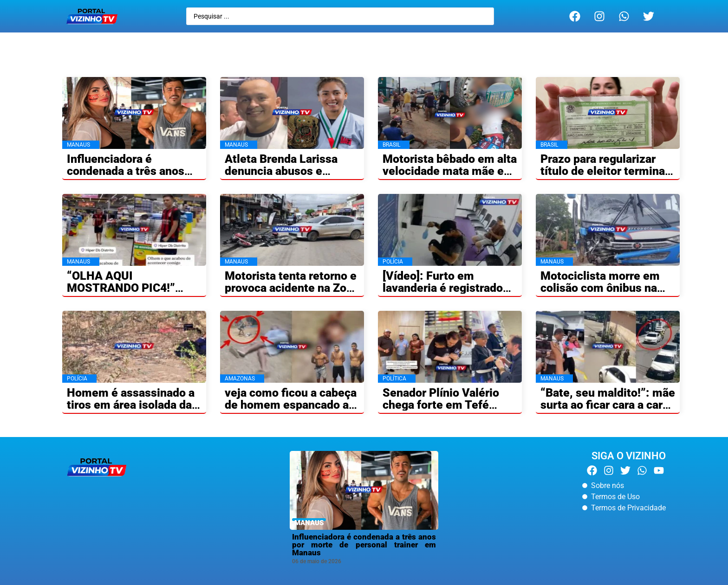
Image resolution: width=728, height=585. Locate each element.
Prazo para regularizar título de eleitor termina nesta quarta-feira (603, 171)
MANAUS (309, 523)
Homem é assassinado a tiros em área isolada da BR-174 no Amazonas (131, 405)
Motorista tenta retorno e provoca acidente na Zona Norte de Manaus (292, 288)
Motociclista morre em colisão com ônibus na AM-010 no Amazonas (600, 288)
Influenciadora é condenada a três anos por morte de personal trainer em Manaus (364, 545)
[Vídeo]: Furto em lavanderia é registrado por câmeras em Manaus (447, 288)
